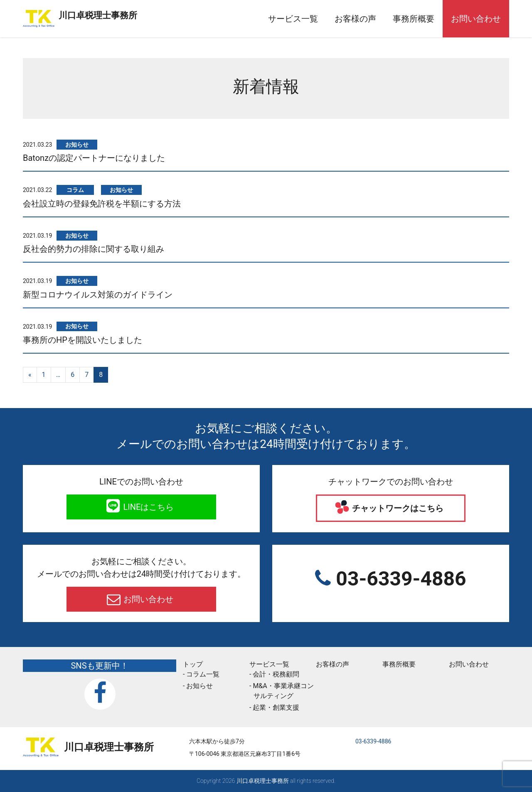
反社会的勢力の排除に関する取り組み (94, 249)
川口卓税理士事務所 (137, 14)
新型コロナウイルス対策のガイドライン (98, 295)
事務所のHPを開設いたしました (83, 340)
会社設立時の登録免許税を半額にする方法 (102, 204)
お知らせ (121, 190)
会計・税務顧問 (276, 674)
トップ (193, 664)
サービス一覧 (293, 19)
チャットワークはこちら (397, 508)
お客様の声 (355, 19)
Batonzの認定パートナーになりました (94, 158)
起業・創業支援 (276, 707)
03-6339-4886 (398, 579)
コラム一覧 (203, 674)
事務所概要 (414, 19)
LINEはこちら (148, 507)
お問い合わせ (476, 19)
